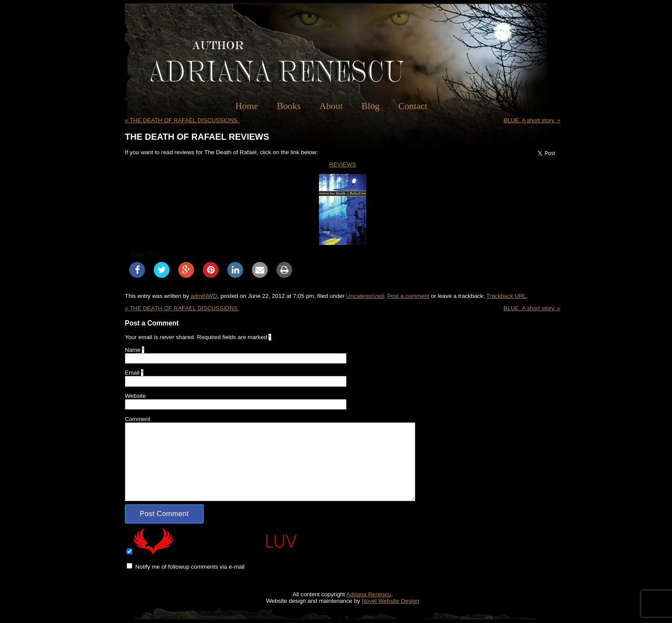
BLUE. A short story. (532, 120)
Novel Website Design (391, 601)
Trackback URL (506, 296)
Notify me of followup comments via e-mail (190, 567)
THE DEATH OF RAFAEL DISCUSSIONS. (182, 120)
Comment (138, 419)
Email (132, 373)
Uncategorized (365, 296)
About (331, 106)
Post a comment (408, 296)
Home (247, 106)
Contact (413, 106)
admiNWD (204, 296)
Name (133, 350)
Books (289, 106)
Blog (370, 106)
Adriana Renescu (369, 594)
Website (135, 396)
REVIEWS (342, 165)
